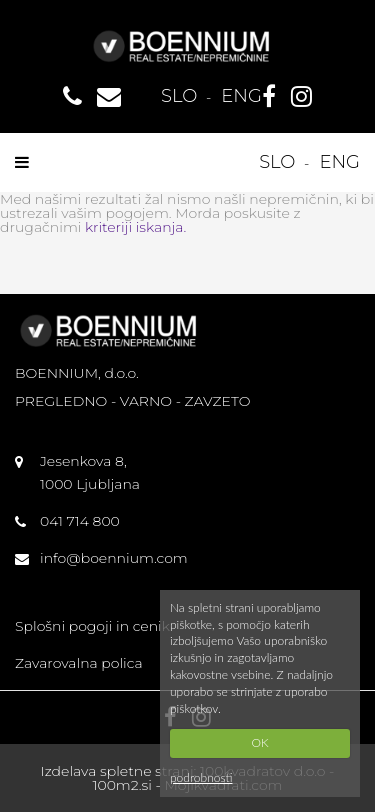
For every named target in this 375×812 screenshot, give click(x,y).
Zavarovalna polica (79, 663)
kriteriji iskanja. (135, 227)
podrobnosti (201, 777)
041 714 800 (80, 521)
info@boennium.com (114, 558)
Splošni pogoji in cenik (92, 626)
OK (259, 742)
